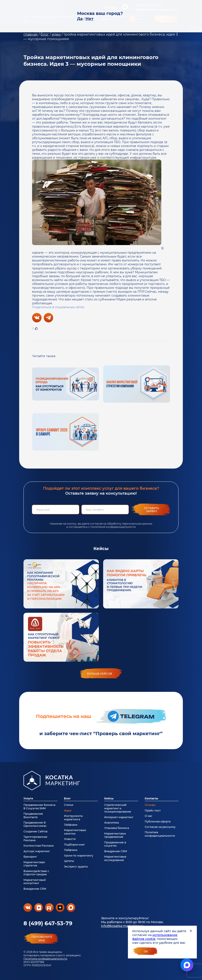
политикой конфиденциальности (113, 527)
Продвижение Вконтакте (33, 815)
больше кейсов (99, 674)
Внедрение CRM (35, 889)
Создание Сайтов (35, 831)
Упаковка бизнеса (117, 828)
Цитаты (69, 861)
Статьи (69, 805)
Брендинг (30, 857)
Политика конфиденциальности (45, 959)
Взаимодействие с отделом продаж (36, 873)
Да (80, 19)
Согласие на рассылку (160, 827)
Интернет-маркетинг (119, 817)
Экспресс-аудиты (76, 867)
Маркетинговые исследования (115, 858)
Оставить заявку (152, 510)
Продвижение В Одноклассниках (35, 824)
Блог (67, 798)
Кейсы (109, 798)
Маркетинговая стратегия (34, 864)
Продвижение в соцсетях (115, 844)
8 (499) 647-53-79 (48, 923)
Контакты (151, 798)
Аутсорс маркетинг (37, 851)
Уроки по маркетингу (79, 856)
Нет (89, 19)
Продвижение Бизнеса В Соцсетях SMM (39, 807)
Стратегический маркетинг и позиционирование (118, 808)
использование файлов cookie (155, 937)
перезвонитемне (42, 939)
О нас (148, 816)
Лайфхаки (71, 825)
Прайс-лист (153, 810)
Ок (146, 951)
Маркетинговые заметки (75, 832)
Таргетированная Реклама (35, 838)
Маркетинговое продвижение (115, 835)
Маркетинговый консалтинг (35, 882)
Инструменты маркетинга (73, 817)
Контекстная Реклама (39, 846)
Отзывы (150, 805)
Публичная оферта (158, 821)
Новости (70, 839)
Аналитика (112, 823)
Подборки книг (74, 845)
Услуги (28, 798)
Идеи (68, 810)
